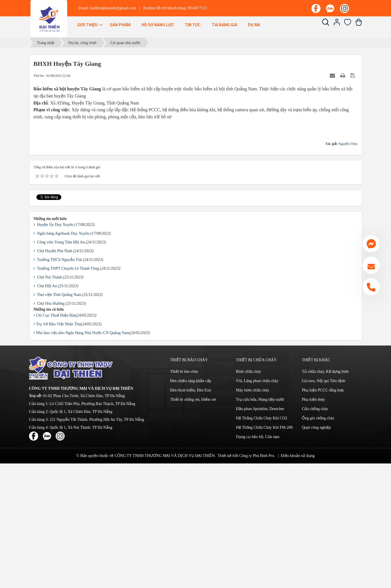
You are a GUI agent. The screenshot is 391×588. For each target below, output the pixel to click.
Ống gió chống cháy (318, 543)
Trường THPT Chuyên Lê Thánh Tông (68, 393)
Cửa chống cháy (315, 533)
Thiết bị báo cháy (184, 496)
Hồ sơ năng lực (158, 25)
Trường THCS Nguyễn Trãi (59, 384)
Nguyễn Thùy (348, 268)
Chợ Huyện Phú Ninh (55, 375)
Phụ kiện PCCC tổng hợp (323, 515)
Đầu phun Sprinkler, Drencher (260, 533)
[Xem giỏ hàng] (359, 24)
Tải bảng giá (224, 25)
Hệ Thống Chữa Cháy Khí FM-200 (264, 552)
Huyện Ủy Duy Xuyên (55, 349)
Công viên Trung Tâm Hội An (61, 367)
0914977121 (197, 8)
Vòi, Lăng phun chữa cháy (257, 505)
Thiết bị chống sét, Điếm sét (193, 524)
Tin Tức (193, 25)
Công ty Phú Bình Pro (257, 580)
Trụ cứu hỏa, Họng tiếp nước (260, 524)
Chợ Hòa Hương (51, 428)
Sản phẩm (120, 25)
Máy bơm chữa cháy (253, 515)
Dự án (254, 25)
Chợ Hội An (47, 410)
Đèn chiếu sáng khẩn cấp (191, 505)
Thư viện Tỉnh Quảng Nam (59, 419)
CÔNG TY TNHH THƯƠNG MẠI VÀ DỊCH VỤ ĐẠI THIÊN (165, 580)
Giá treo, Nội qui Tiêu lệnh (324, 505)
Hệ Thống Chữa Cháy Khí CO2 (262, 543)
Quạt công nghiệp (316, 552)
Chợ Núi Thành (50, 402)
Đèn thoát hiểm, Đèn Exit (191, 515)
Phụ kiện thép (313, 524)
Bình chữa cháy (249, 496)
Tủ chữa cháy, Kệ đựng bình (325, 496)
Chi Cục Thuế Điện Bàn (56, 440)
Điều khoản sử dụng (298, 580)
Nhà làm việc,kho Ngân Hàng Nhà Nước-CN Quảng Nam (83, 457)
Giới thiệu (90, 25)
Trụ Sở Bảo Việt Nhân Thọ (59, 449)
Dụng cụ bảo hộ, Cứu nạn (258, 561)
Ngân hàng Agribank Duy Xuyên (63, 358)
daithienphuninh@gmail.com (113, 8)
